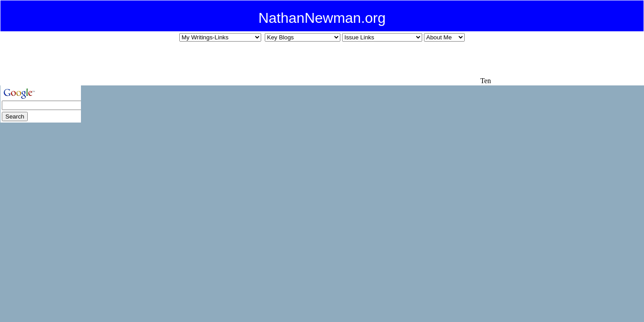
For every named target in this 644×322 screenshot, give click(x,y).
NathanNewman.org (322, 18)
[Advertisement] (316, 63)
